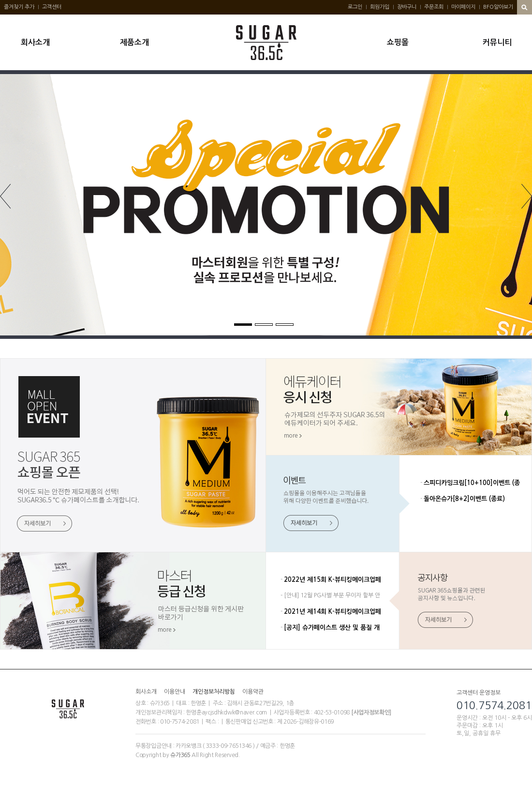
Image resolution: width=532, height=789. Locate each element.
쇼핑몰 (398, 42)
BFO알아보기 (498, 7)
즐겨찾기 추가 (19, 7)
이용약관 (253, 692)
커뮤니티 (497, 42)
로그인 (355, 7)
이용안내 (175, 692)
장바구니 (407, 7)
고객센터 (52, 7)
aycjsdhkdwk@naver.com (235, 713)
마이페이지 (463, 7)
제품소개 (134, 42)
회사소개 (35, 42)
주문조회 (434, 7)
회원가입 (380, 7)
